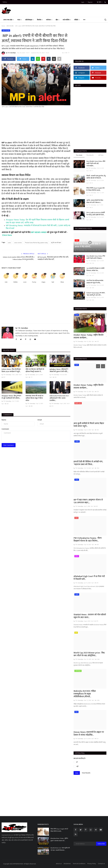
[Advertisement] (36, 126)
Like (6, 282)
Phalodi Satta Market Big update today (36, 243)
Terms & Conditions (79, 864)
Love (25, 282)
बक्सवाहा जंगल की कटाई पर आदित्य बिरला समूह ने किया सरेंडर (34, 398)
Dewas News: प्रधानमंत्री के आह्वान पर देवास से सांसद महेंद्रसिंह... (89, 733)
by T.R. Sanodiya (9, 53)
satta (9, 243)
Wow (62, 282)
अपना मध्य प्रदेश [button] (9, 20)
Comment (5, 429)
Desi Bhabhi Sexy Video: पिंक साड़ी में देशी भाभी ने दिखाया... (96, 257)
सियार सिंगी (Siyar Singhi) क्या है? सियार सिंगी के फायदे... (96, 189)
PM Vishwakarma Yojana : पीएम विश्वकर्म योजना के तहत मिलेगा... (88, 539)
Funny (34, 282)
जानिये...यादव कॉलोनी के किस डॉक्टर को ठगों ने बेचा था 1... (95, 201)
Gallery (5, 2)
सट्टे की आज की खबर (56, 243)
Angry (43, 282)
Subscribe (101, 844)
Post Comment (9, 445)
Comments (8, 415)
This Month (90, 155)
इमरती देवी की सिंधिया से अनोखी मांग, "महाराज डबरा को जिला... (88, 463)
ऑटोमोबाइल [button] (29, 20)
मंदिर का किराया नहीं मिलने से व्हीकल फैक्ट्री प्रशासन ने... (35, 370)
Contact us (101, 864)
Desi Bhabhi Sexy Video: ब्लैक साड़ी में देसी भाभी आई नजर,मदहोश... (96, 163)
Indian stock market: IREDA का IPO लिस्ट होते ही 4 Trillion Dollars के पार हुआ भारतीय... (19, 258)
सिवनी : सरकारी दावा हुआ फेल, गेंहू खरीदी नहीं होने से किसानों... (96, 177)
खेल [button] (57, 20)
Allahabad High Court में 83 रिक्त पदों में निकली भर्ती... (89, 578)
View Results (86, 773)
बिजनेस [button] (40, 20)
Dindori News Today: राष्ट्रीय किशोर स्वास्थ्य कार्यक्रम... (89, 336)
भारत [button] (20, 20)
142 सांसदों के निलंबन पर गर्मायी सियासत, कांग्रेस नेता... (95, 269)
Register (90, 2)
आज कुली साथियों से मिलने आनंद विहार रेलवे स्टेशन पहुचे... (89, 425)
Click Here (7, 235)
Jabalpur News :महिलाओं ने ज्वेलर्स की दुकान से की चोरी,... (59, 370)
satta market (18, 243)
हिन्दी (100, 2)
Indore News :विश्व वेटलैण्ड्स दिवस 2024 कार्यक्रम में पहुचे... (11, 370)
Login (83, 2)
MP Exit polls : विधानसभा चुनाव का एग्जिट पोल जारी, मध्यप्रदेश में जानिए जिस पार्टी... (53, 258)
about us (59, 864)
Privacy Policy (92, 864)
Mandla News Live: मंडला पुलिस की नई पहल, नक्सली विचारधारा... (60, 849)
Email (40, 420)
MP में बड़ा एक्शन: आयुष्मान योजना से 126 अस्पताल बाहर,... (88, 501)
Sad (53, 282)
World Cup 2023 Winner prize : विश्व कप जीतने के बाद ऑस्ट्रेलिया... (89, 654)
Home (3, 26)
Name (4, 420)
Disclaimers (67, 864)
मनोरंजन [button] (49, 20)
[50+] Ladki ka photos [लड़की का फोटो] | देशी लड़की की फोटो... (96, 214)
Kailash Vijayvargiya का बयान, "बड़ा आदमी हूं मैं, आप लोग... (96, 294)
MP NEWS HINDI (39, 232)
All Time (101, 155)
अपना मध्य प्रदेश (10, 26)
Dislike (15, 282)
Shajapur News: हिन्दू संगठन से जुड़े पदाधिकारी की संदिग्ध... (11, 397)
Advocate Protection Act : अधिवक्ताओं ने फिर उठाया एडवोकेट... (60, 398)
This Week (79, 155)
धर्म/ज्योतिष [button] (67, 20)
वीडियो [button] (77, 20)
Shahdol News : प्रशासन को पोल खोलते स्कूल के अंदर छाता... (90, 616)
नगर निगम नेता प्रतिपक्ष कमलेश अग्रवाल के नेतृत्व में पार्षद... (95, 282)
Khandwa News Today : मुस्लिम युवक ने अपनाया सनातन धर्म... (59, 840)
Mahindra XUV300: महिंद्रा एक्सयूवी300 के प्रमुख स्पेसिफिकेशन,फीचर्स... (85, 694)
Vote (77, 773)
